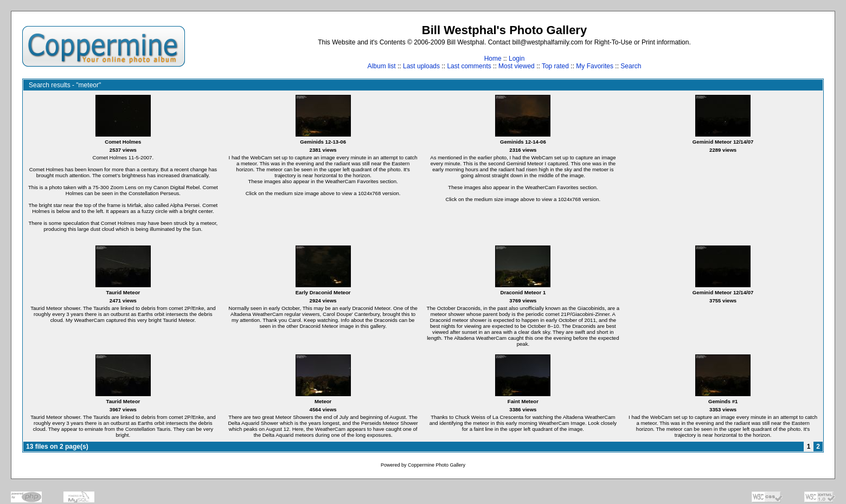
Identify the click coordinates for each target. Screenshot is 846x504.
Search (631, 66)
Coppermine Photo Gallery (437, 465)
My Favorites (595, 66)
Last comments (469, 66)
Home (493, 59)
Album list (382, 66)
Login (517, 59)
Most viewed (517, 66)
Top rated (555, 66)
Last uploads (421, 66)
